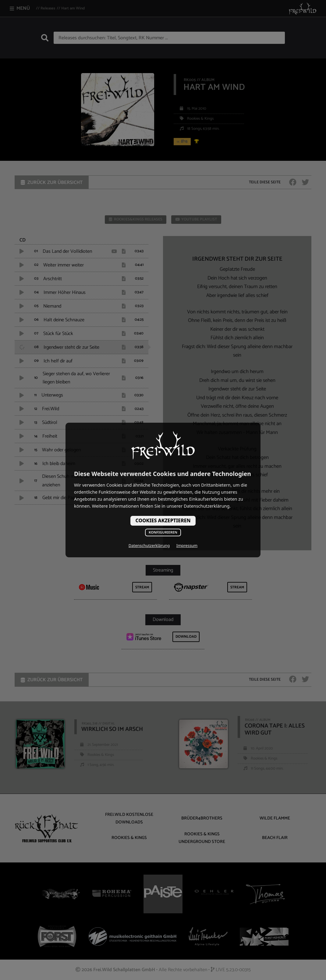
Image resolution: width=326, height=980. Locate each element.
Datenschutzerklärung (149, 545)
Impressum (187, 545)
